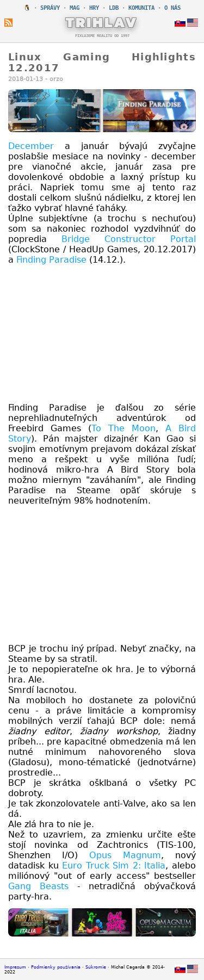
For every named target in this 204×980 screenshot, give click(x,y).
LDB (114, 8)
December (31, 146)
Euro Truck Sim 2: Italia (114, 866)
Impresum (15, 967)
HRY (94, 8)
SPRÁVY (50, 8)
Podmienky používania (56, 967)
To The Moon (123, 428)
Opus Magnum (125, 855)
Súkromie (96, 967)
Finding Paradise (51, 260)
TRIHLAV (102, 22)
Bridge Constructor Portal (129, 239)
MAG (75, 8)
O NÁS (172, 8)
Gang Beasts (38, 886)
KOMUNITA (141, 8)
